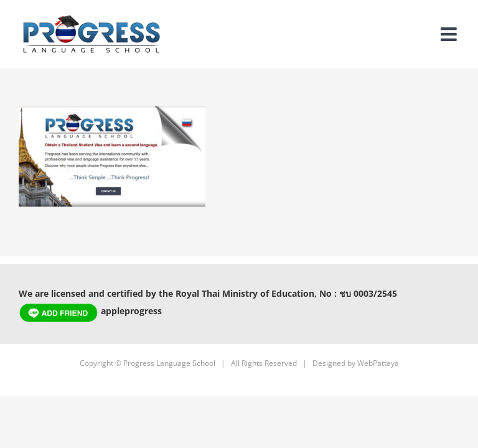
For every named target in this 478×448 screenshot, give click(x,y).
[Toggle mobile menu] (450, 34)
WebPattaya (378, 363)
